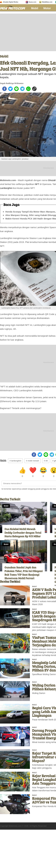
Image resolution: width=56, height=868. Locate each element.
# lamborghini (15, 461)
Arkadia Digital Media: (11, 2)
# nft (46, 461)
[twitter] (10, 89)
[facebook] (4, 89)
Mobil (35, 8)
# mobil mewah (32, 461)
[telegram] (22, 89)
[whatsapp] (28, 89)
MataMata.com (47, 2)
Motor (47, 8)
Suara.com (32, 2)
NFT (37, 184)
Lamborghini (6, 188)
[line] (16, 89)
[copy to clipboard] (34, 89)
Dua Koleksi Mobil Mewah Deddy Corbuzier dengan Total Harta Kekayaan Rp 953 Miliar (23, 533)
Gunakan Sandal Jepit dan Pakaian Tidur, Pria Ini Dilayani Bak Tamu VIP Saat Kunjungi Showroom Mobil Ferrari (24, 573)
